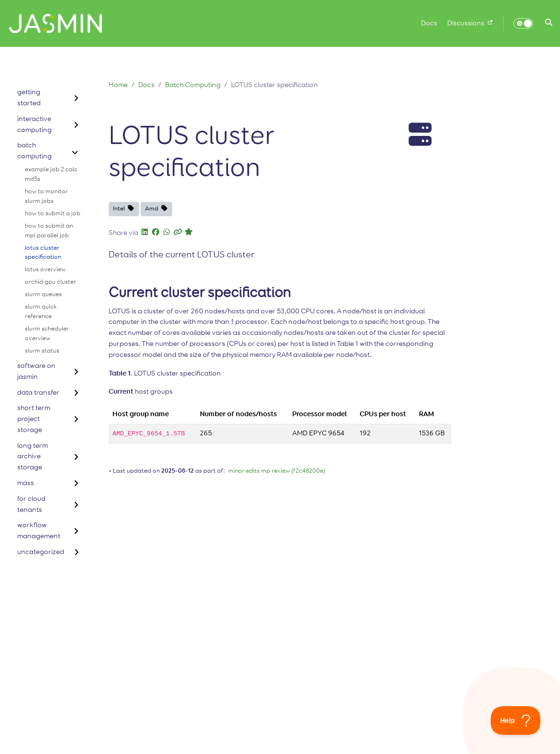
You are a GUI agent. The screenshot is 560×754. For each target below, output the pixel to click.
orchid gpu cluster (50, 282)
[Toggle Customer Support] (516, 721)
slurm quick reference (41, 312)
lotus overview (45, 270)
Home (118, 85)
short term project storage (34, 419)
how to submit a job (53, 214)
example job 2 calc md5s (51, 174)
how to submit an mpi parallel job (49, 231)
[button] (549, 23)
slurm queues (43, 294)
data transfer (38, 393)
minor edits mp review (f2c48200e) (277, 471)
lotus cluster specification (43, 253)
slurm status (42, 351)
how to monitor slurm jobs (46, 196)
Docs (146, 85)
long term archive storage (33, 457)
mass (26, 483)
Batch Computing (193, 85)
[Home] (52, 23)
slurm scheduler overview (47, 334)
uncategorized (41, 552)
